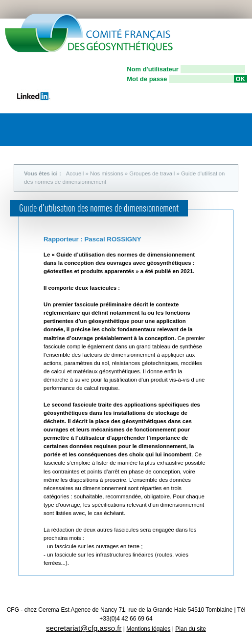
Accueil (75, 173)
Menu (235, 127)
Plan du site (191, 629)
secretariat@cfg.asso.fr (84, 628)
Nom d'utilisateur (153, 69)
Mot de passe (147, 79)
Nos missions (107, 173)
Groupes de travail (152, 173)
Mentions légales (148, 629)
